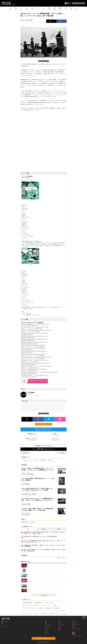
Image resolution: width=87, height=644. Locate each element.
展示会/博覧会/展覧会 (27, 603)
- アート (46, 629)
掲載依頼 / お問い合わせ (76, 624)
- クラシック (47, 626)
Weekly (44, 529)
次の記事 (63, 453)
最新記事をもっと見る (61, 558)
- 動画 (59, 621)
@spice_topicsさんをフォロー (8, 627)
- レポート (60, 626)
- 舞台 (46, 623)
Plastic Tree (23, 64)
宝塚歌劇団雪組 (48, 608)
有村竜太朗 (42, 460)
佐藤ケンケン (50, 460)
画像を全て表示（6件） (43, 61)
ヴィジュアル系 (34, 460)
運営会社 (74, 621)
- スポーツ (46, 631)
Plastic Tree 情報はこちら (38, 381)
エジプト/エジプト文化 (48, 603)
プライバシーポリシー (76, 629)
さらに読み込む (47, 595)
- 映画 (46, 633)
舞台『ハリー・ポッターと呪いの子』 (30, 605)
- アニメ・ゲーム (48, 628)
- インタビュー (61, 624)
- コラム (59, 628)
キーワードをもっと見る (61, 611)
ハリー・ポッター (45, 605)
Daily (28, 529)
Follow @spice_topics (32, 435)
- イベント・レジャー (48, 624)
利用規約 (74, 628)
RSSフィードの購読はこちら (44, 424)
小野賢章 (54, 605)
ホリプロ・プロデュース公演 (29, 608)
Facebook (6, 622)
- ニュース (60, 623)
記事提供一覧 (74, 623)
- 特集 (59, 629)
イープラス (23, 614)
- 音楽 (46, 621)
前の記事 (24, 453)
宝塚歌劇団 (56, 608)
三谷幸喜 (39, 608)
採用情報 (74, 626)
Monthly (59, 529)
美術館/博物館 (37, 603)
